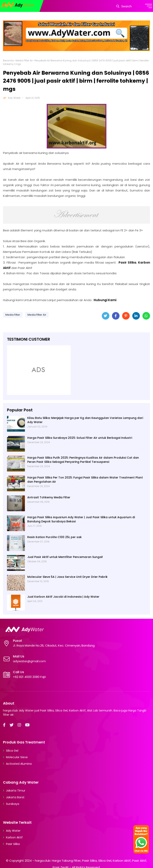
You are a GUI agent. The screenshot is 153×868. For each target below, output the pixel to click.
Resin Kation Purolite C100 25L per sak (54, 537)
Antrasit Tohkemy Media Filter (49, 497)
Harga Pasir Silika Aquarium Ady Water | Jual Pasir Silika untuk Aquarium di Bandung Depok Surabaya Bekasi (81, 519)
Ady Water (14, 98)
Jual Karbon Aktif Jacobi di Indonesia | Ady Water (63, 597)
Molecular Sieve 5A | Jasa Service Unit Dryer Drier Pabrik (67, 577)
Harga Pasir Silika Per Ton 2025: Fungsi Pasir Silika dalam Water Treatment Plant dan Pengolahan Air (85, 480)
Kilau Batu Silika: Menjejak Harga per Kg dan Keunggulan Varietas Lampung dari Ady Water (85, 420)
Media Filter (13, 315)
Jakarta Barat (15, 797)
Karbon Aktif (14, 837)
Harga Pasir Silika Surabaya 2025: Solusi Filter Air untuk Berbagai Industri (80, 438)
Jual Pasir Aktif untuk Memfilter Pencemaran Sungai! (65, 557)
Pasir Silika (13, 844)
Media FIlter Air (24, 60)
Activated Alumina (19, 764)
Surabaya (13, 804)
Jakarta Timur (16, 791)
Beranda (8, 60)
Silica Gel (12, 751)
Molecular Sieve (17, 757)
